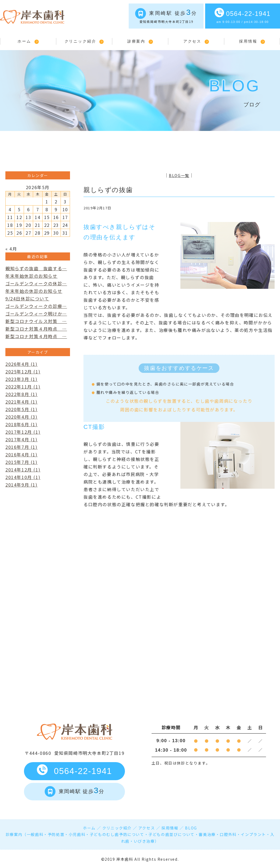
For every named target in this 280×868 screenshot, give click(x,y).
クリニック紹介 (80, 41)
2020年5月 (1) (22, 409)
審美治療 (207, 834)
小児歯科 (77, 834)
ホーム (24, 41)
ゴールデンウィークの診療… (36, 306)
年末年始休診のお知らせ (31, 276)
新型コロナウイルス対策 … (36, 321)
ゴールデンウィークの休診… (36, 283)
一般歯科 (35, 834)
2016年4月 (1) (22, 454)
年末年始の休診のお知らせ (34, 291)
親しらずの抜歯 (108, 190)
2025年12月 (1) (23, 371)
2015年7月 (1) (22, 462)
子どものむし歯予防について (117, 834)
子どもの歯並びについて (171, 834)
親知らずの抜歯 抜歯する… (36, 268)
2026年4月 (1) (22, 364)
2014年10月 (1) (23, 477)
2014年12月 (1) (23, 470)
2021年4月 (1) (22, 402)
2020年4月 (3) (22, 417)
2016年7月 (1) (22, 447)
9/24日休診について (27, 298)
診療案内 (136, 41)
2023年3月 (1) (22, 379)
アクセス (192, 41)
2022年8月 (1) (22, 394)
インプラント (253, 834)
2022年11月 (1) (23, 387)
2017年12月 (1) (23, 432)
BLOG (191, 828)
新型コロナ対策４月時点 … (36, 329)
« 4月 (11, 249)
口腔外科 (228, 834)
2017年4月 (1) (22, 439)
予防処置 (56, 834)
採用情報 (248, 41)
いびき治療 (144, 841)
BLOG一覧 (179, 175)
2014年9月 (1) (22, 485)
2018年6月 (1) (22, 424)
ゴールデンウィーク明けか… (36, 314)
